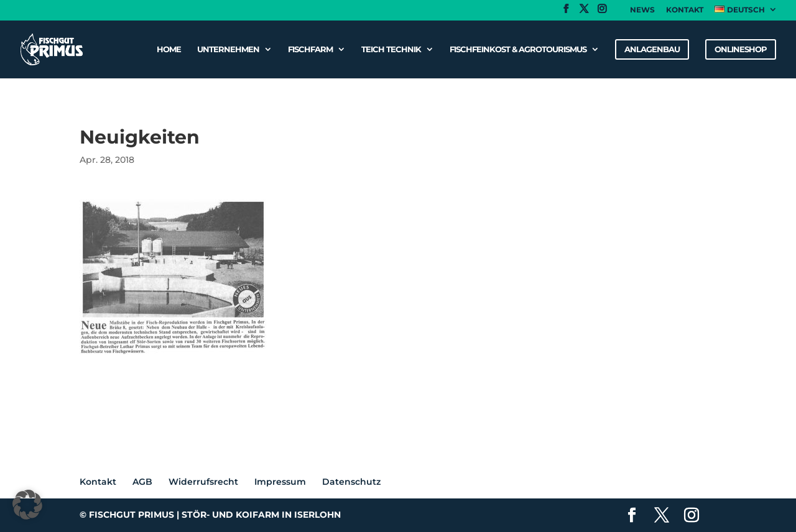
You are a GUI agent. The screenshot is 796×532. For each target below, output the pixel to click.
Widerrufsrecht (203, 482)
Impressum (280, 482)
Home (169, 49)
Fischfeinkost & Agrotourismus (518, 49)
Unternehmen (228, 49)
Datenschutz (351, 482)
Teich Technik (391, 49)
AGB (142, 482)
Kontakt (685, 10)
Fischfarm (310, 49)
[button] (27, 505)
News (642, 10)
